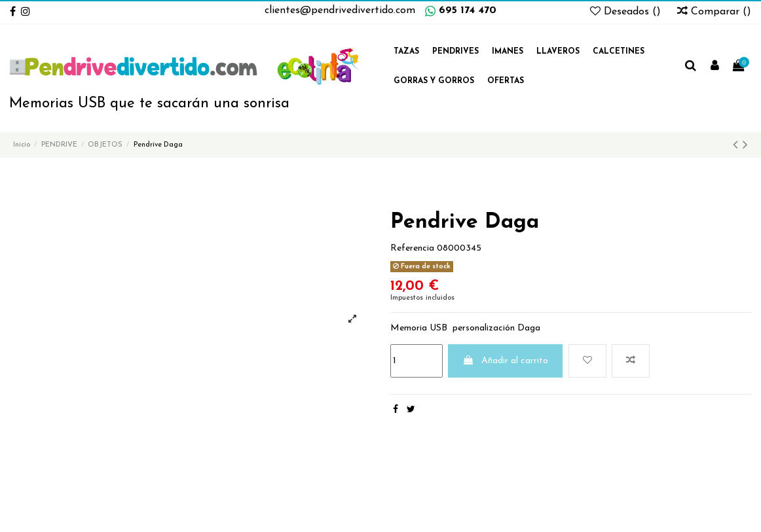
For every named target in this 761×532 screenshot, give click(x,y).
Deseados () (627, 12)
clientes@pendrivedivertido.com (340, 10)
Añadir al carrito (505, 361)
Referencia (412, 248)
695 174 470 (468, 10)
